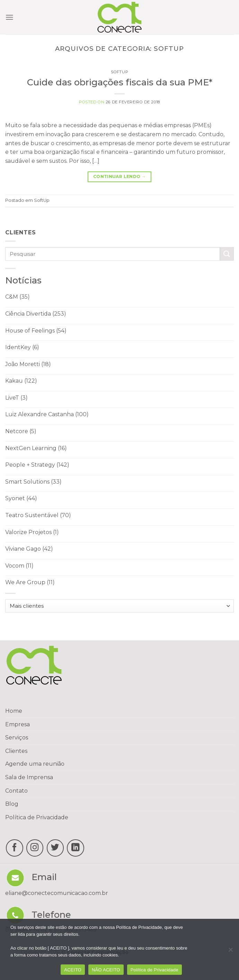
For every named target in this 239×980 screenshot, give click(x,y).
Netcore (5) (21, 431)
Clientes (16, 751)
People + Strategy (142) (37, 465)
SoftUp (119, 72)
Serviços (17, 738)
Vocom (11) (19, 566)
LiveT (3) (16, 398)
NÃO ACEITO (106, 970)
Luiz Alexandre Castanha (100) (47, 414)
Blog (12, 804)
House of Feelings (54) (36, 331)
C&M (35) (17, 297)
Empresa (17, 724)
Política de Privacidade (37, 817)
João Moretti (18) (28, 364)
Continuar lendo (119, 176)
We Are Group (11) (30, 582)
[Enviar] (227, 254)
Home (14, 711)
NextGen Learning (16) (36, 448)
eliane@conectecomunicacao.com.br (57, 893)
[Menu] (10, 17)
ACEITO (73, 970)
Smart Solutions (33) (33, 482)
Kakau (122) (21, 381)
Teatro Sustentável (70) (38, 515)
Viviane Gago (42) (29, 549)
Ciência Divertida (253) (36, 314)
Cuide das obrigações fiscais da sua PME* (120, 82)
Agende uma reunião (35, 764)
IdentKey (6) (22, 347)
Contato (16, 791)
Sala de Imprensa (29, 777)
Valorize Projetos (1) (32, 532)
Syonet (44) (21, 498)
